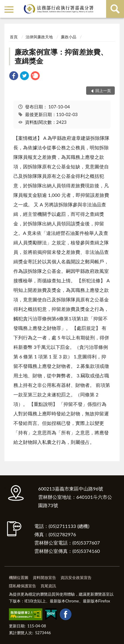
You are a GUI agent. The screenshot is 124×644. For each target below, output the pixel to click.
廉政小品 (69, 37)
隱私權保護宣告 (23, 586)
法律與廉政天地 (39, 37)
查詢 (115, 9)
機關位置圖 (19, 577)
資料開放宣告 (44, 577)
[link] (14, 76)
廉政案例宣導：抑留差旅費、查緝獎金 (61, 56)
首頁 (14, 37)
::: (6, 5)
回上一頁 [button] (103, 91)
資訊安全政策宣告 (76, 577)
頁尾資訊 (48, 586)
